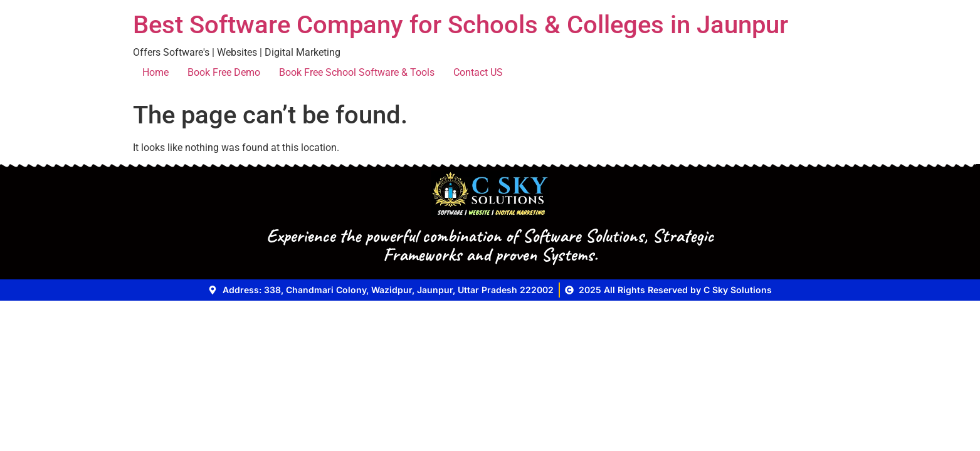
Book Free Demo (224, 72)
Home (155, 72)
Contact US (478, 72)
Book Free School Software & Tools (357, 72)
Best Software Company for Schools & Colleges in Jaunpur (461, 25)
